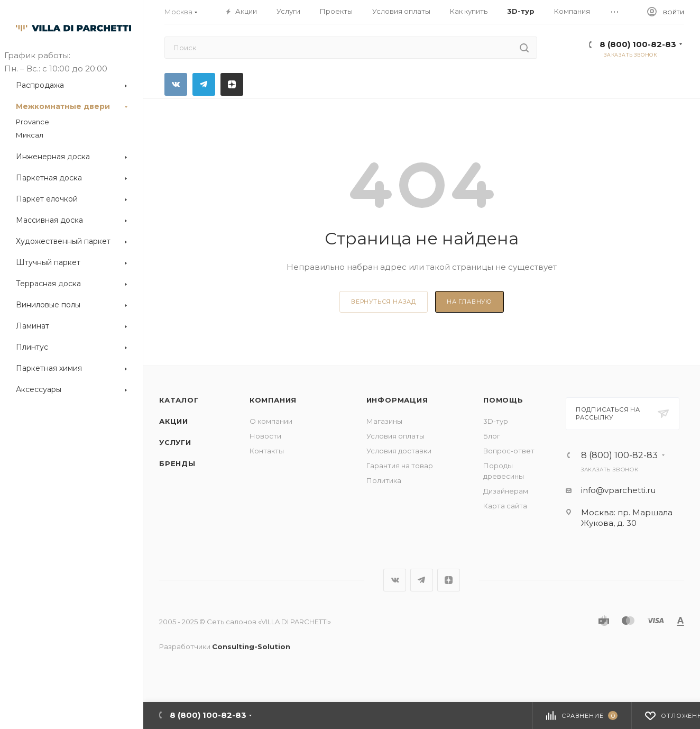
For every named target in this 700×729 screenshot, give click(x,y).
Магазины (384, 421)
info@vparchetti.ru (618, 490)
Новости (265, 436)
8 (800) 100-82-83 (638, 44)
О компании (271, 421)
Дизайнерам (506, 491)
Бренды (177, 463)
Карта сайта (505, 506)
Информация (397, 400)
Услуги (175, 442)
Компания (273, 400)
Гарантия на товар (400, 466)
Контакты (267, 451)
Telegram (204, 84)
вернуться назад (384, 302)
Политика (384, 480)
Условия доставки (399, 451)
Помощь (503, 400)
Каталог (179, 400)
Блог (492, 436)
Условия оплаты (395, 436)
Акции (174, 421)
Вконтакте (176, 84)
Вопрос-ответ (509, 451)
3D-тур (496, 421)
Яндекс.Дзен (232, 84)
